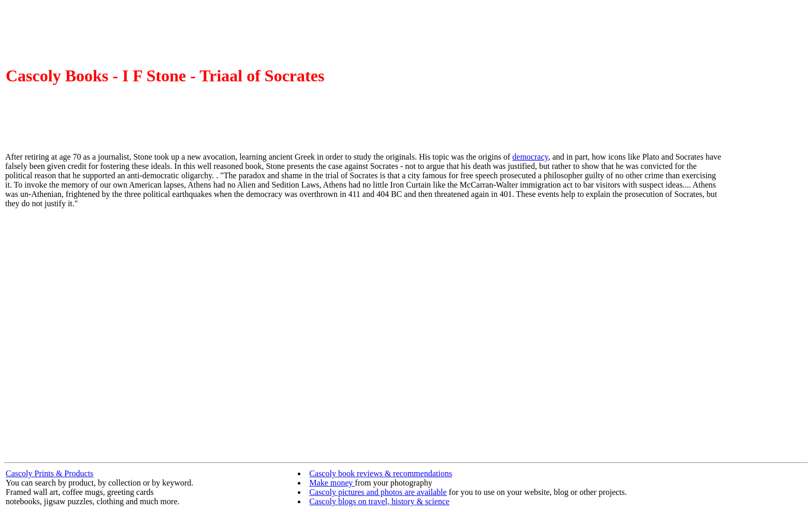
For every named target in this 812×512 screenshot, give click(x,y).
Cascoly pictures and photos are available (378, 492)
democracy (530, 157)
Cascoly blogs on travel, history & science (379, 501)
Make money (332, 483)
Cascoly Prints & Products (49, 473)
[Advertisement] (765, 300)
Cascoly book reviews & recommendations (381, 473)
